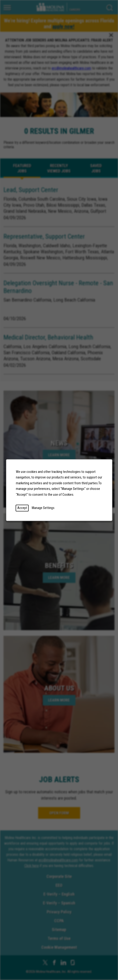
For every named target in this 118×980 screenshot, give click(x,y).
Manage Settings (43, 508)
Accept (22, 508)
